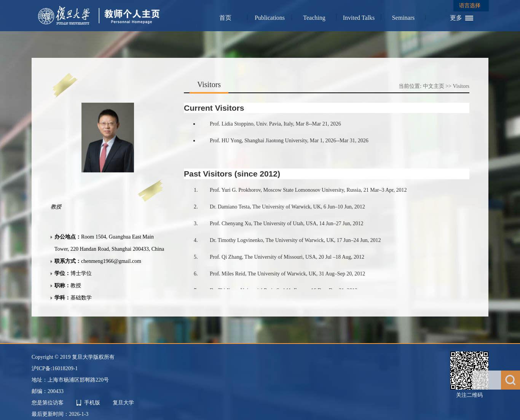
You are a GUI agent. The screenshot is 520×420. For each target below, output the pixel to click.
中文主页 (434, 86)
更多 (456, 18)
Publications (270, 18)
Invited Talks (359, 18)
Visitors (461, 86)
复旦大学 (123, 403)
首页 (225, 18)
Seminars (404, 18)
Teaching (314, 18)
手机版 (92, 403)
